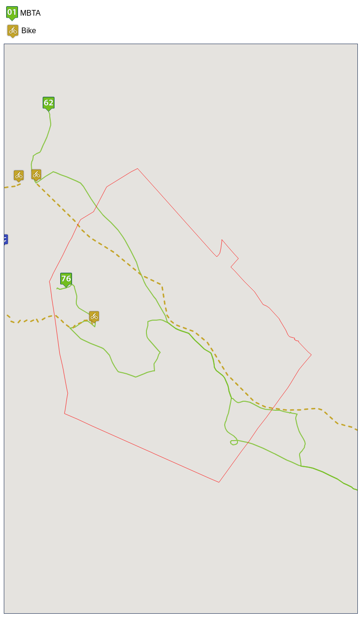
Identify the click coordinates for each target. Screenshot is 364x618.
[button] (49, 104)
